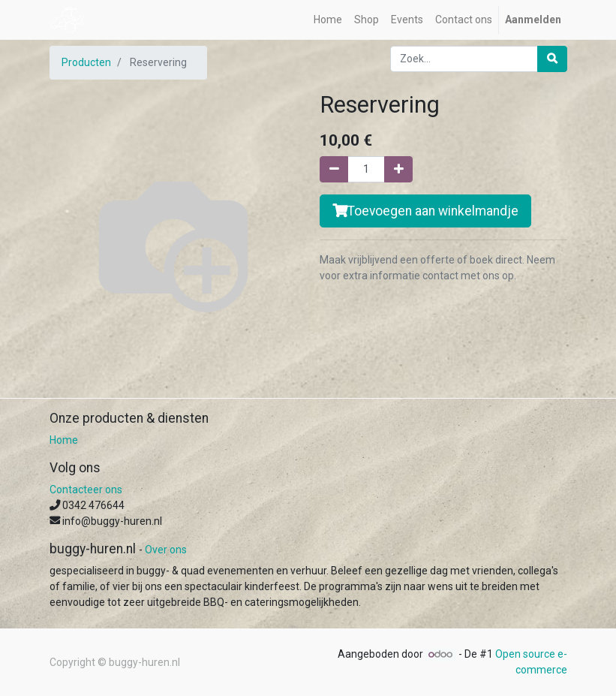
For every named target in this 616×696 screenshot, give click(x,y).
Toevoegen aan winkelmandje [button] (425, 211)
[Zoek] (552, 59)
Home (64, 440)
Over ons (166, 550)
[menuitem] (328, 20)
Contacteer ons (86, 490)
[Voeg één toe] (398, 169)
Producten (86, 62)
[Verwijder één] (334, 169)
